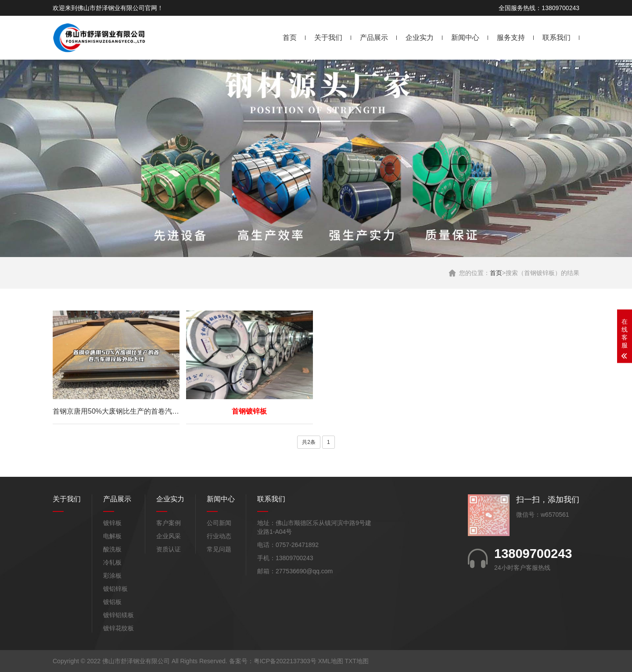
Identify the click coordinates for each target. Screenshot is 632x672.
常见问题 (219, 549)
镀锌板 (112, 523)
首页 (290, 38)
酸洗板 (112, 549)
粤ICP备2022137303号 (285, 661)
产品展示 (374, 38)
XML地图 (331, 661)
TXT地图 (356, 661)
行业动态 (219, 536)
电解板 (112, 536)
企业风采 (169, 536)
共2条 (309, 442)
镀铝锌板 (115, 589)
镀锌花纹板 (118, 628)
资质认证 (169, 549)
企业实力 (420, 38)
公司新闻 (219, 523)
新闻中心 (465, 38)
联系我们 (557, 38)
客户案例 (169, 523)
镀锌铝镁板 (118, 615)
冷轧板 (112, 562)
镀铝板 (112, 602)
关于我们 (328, 38)
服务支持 (511, 38)
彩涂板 (112, 575)
